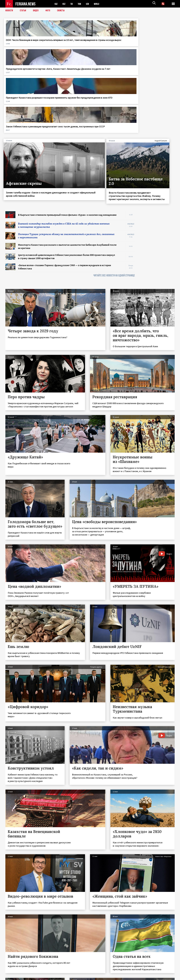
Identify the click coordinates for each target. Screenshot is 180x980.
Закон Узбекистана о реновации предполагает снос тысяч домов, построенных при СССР (153, 45)
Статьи (24, 11)
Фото (49, 11)
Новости (9, 11)
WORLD (99, 4)
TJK (72, 4)
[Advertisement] (157, 171)
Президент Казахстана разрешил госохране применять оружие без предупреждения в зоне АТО (110, 45)
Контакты (12, 973)
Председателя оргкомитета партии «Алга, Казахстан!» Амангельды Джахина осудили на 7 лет (68, 45)
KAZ (56, 4)
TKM (81, 4)
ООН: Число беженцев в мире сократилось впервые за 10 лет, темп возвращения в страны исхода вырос (23, 45)
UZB (89, 4)
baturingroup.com (109, 977)
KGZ (64, 4)
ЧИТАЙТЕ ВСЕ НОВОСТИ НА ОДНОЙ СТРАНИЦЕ (114, 198)
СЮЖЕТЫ (62, 11)
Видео (37, 11)
